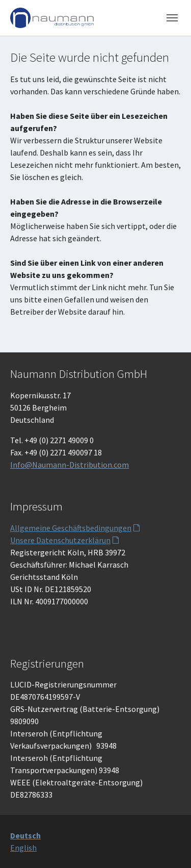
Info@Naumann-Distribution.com (70, 465)
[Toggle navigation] (172, 18)
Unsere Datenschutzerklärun (60, 540)
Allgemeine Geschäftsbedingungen (71, 528)
